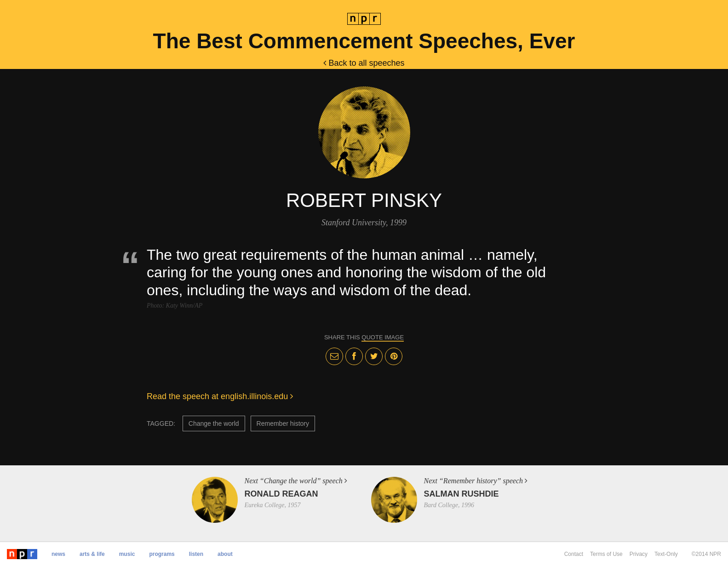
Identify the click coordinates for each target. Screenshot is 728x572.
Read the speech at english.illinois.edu (220, 396)
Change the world (214, 423)
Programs (162, 554)
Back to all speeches (364, 63)
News (58, 554)
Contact (574, 554)
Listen (196, 554)
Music (127, 554)
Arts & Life (92, 554)
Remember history (283, 423)
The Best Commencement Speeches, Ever (364, 41)
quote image (383, 337)
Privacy (639, 554)
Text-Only (666, 554)
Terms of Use (606, 554)
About (225, 554)
